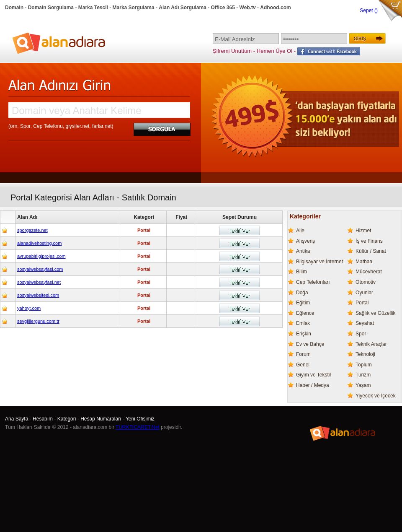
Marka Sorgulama (134, 8)
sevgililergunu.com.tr (38, 321)
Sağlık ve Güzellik (375, 313)
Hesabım (43, 419)
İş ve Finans (369, 241)
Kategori (67, 419)
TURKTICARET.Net (138, 427)
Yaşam (363, 385)
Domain (14, 8)
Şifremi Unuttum (232, 51)
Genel (303, 365)
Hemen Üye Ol (274, 51)
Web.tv (248, 8)
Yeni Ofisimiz (140, 419)
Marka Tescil (93, 8)
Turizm (363, 375)
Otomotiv (366, 282)
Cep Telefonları (313, 282)
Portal (362, 303)
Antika (303, 251)
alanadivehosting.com (39, 243)
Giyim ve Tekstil (313, 375)
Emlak (303, 323)
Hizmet (363, 231)
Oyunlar (364, 293)
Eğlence (305, 313)
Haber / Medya (313, 385)
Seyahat (365, 323)
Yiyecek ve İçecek (376, 396)
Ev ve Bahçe (310, 344)
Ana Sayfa (17, 419)
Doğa (302, 293)
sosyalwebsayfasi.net (39, 282)
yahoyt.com (29, 308)
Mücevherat (369, 272)
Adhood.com (275, 8)
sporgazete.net (32, 230)
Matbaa (364, 262)
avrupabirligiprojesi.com (41, 256)
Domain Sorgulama (51, 8)
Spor (361, 334)
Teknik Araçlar (371, 344)
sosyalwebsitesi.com (38, 295)
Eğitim (303, 303)
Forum (303, 354)
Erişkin (304, 334)
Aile (300, 231)
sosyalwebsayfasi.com (40, 269)
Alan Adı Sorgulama (183, 8)
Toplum (364, 365)
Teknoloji (365, 354)
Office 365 (223, 8)
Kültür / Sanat (371, 251)
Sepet (367, 10)
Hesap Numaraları (101, 419)
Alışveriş (305, 241)
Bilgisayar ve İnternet (320, 262)
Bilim (301, 272)
